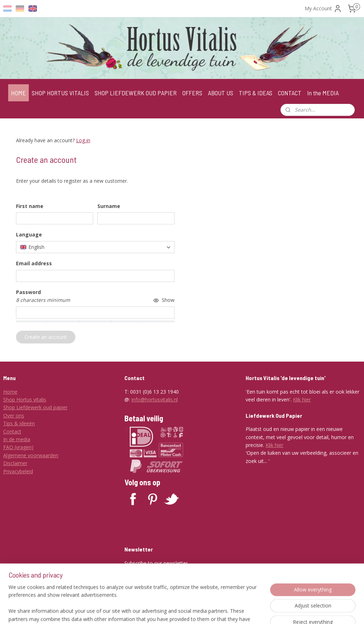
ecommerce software (215, 611)
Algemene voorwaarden (31, 455)
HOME (18, 93)
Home (10, 392)
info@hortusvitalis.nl (155, 399)
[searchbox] (95, 247)
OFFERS (192, 93)
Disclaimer (15, 463)
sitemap (172, 611)
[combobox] (95, 247)
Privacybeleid (18, 471)
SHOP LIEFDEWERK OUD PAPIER (136, 93)
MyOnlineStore (278, 611)
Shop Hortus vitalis (25, 399)
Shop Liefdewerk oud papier (35, 407)
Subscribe (141, 580)
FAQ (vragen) (18, 447)
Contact (12, 431)
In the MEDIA (323, 93)
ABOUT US (221, 93)
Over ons (14, 415)
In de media (17, 439)
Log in (83, 140)
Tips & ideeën (19, 423)
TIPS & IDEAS (256, 93)
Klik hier (302, 399)
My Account (323, 9)
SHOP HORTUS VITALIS (60, 93)
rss (187, 611)
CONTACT (290, 93)
